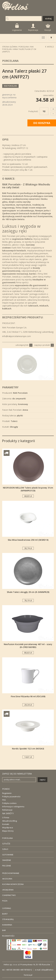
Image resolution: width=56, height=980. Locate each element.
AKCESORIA (7, 879)
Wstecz (49, 47)
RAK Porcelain (10, 86)
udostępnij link (24, 345)
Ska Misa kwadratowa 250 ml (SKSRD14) (28, 540)
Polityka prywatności (11, 796)
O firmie (6, 818)
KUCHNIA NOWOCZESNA (13, 884)
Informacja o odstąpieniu (13, 806)
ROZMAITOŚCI (8, 936)
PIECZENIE (7, 866)
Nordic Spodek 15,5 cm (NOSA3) (28, 749)
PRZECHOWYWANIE (11, 873)
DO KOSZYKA (42, 123)
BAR (4, 930)
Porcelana (24, 47)
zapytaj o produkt (44, 345)
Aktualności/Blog (10, 821)
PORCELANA (7, 838)
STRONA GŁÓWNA (10, 47)
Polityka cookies (9, 803)
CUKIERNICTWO (9, 895)
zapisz (43, 780)
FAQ (4, 800)
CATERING (7, 908)
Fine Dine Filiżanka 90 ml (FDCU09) (28, 696)
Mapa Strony (8, 831)
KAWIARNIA (7, 925)
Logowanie (17, 27)
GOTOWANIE (8, 855)
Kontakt (6, 824)
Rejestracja (33, 28)
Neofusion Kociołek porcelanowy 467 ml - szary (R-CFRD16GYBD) (28, 646)
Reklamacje (7, 810)
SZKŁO (5, 849)
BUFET (5, 914)
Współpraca (8, 828)
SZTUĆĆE (6, 844)
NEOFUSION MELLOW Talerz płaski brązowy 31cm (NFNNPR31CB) (28, 489)
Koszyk (48, 28)
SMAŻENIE (7, 860)
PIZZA (5, 901)
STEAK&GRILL (8, 919)
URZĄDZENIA (8, 890)
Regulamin (7, 793)
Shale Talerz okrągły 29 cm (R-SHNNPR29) (28, 592)
